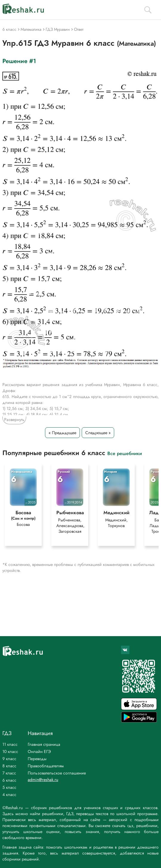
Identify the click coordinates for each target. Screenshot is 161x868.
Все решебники (125, 453)
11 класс (10, 744)
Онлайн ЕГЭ (39, 751)
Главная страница (44, 744)
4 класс (9, 794)
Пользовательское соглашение (57, 773)
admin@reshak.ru (43, 780)
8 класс (9, 766)
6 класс (9, 780)
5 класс (9, 787)
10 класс (10, 751)
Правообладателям (46, 766)
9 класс (9, 759)
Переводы (37, 759)
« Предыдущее (62, 433)
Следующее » (98, 433)
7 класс (9, 773)
